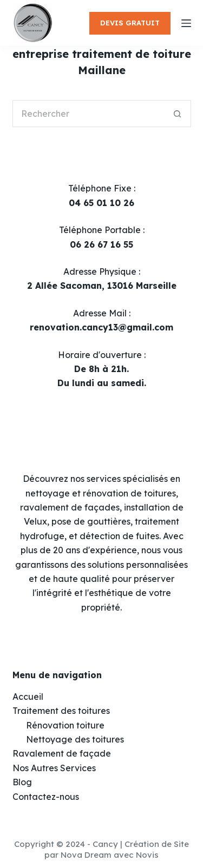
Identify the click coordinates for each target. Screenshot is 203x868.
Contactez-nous (46, 797)
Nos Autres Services (54, 768)
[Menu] (186, 23)
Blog (22, 782)
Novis (147, 855)
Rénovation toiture (65, 725)
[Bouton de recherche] (178, 114)
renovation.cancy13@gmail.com (101, 327)
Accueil (28, 697)
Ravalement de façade (62, 753)
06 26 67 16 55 (101, 244)
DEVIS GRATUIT (130, 23)
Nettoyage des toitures (75, 739)
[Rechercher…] (88, 114)
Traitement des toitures (61, 711)
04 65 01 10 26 (101, 203)
